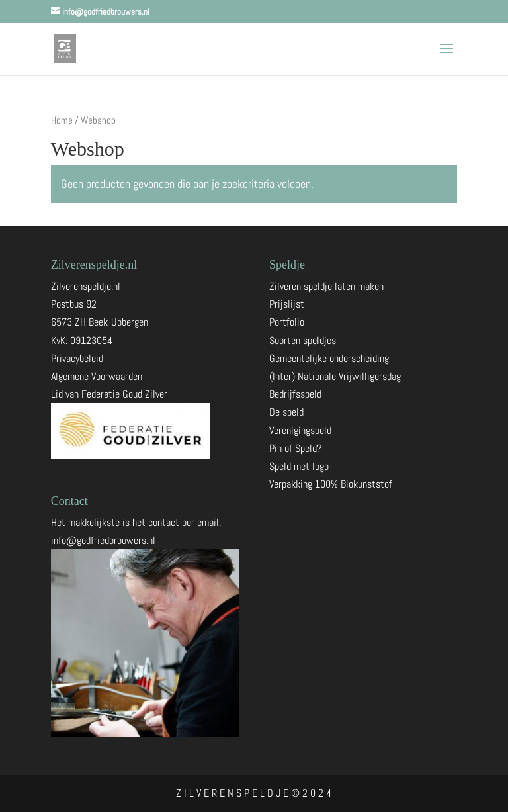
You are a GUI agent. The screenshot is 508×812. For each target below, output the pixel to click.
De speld (286, 412)
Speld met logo (299, 466)
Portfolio (287, 322)
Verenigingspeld (300, 430)
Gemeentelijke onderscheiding (329, 358)
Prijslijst (287, 304)
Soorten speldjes (303, 340)
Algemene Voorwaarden (97, 376)
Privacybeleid (77, 358)
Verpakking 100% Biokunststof (331, 484)
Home (62, 120)
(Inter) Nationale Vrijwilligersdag (335, 376)
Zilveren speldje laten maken (326, 286)
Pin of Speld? (295, 448)
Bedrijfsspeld (295, 394)
